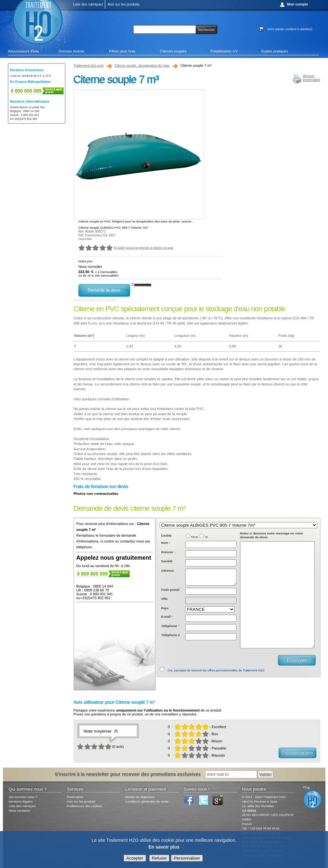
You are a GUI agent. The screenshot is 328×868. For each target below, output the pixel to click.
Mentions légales (21, 801)
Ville (164, 602)
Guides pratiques (275, 51)
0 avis (119, 248)
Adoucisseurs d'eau (24, 51)
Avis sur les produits (123, 4)
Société (167, 561)
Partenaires (75, 797)
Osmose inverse (72, 51)
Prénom (168, 552)
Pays (165, 611)
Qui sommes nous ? (23, 797)
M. (207, 537)
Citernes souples (173, 51)
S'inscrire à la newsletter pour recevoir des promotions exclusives (128, 774)
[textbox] (211, 594)
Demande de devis (104, 290)
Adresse (167, 571)
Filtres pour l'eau (122, 51)
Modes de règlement (140, 797)
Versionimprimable (311, 78)
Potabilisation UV (224, 51)
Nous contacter (19, 811)
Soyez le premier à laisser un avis (150, 248)
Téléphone (170, 629)
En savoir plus (164, 847)
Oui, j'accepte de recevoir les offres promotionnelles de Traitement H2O (216, 670)
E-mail (167, 619)
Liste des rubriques (88, 4)
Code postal (170, 593)
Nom (165, 543)
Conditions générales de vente (147, 801)
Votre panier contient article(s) (290, 29)
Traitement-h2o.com (89, 66)
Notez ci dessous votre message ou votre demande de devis (272, 535)
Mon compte (298, 4)
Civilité (166, 536)
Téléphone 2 (170, 638)
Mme (195, 537)
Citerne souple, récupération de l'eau (142, 66)
